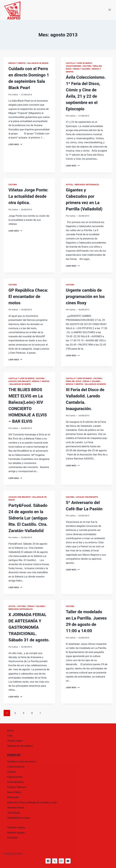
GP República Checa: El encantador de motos (28, 297)
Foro (10, 736)
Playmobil (13, 797)
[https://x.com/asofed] (55, 861)
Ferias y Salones (82, 69)
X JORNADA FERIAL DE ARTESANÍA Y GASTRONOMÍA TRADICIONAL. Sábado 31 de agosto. (29, 627)
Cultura (87, 66)
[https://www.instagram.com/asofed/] (61, 861)
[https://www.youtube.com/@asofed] (68, 861)
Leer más (15, 144)
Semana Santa (16, 808)
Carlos (15, 95)
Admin (15, 310)
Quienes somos (16, 827)
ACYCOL (70, 185)
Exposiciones (15, 777)
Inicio (10, 730)
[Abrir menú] (110, 10)
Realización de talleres (20, 746)
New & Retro (14, 792)
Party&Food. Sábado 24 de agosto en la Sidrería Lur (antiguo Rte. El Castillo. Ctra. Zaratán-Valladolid (28, 518)
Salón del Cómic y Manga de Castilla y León (32, 802)
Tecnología (14, 813)
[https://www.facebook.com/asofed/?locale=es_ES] (48, 861)
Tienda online (15, 741)
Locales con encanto (20, 381)
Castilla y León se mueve (79, 63)
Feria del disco (74, 381)
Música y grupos (17, 63)
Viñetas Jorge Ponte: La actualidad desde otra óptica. (28, 196)
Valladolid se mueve (38, 63)
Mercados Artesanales (87, 185)
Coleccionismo (74, 66)
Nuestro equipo (16, 832)
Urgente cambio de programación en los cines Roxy (85, 297)
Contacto (12, 838)
